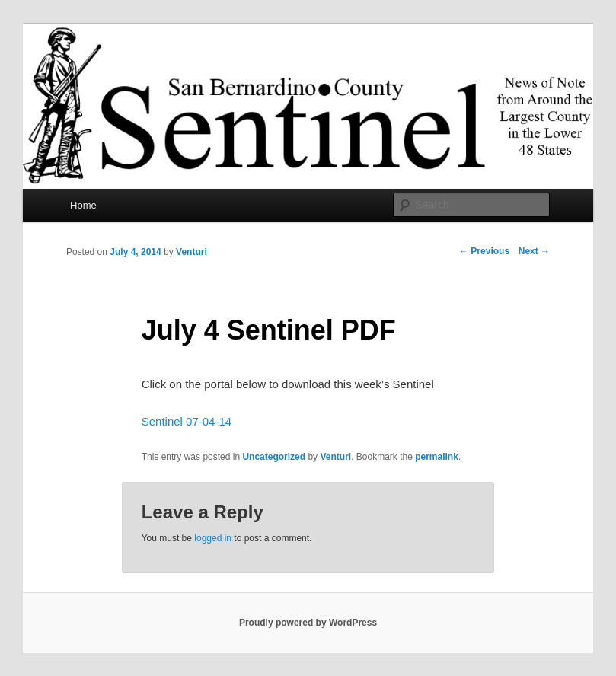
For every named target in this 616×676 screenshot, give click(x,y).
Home (83, 205)
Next (534, 251)
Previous (484, 251)
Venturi (192, 252)
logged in (213, 538)
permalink (437, 457)
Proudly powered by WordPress (308, 623)
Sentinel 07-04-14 (187, 421)
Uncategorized (274, 457)
